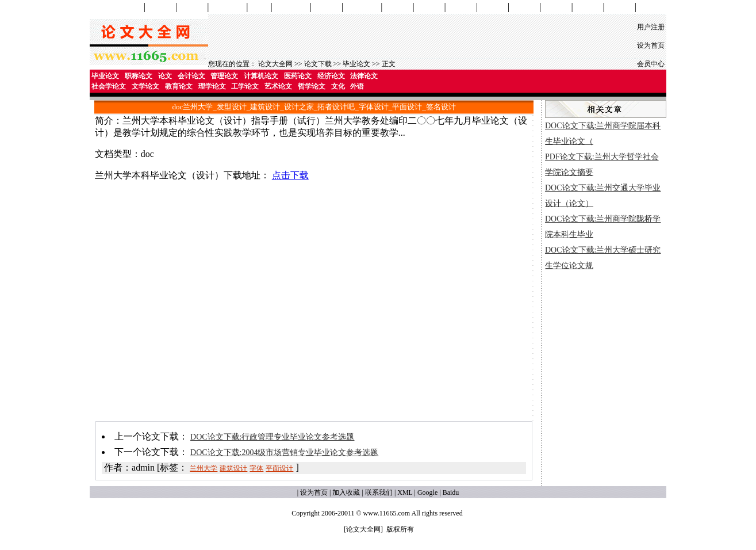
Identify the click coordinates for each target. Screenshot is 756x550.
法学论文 (327, 7)
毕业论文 (356, 64)
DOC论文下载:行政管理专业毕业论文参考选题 (272, 437)
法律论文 (364, 76)
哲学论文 (556, 7)
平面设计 (279, 468)
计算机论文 (227, 7)
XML (405, 492)
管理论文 (192, 7)
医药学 (260, 7)
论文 (165, 76)
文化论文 (588, 7)
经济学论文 (291, 7)
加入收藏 (346, 492)
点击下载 (290, 175)
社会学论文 (362, 7)
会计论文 (160, 7)
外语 (357, 86)
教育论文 (429, 7)
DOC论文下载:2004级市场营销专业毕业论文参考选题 (284, 452)
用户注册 (651, 27)
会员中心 (651, 64)
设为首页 (651, 45)
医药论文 (298, 76)
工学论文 (493, 7)
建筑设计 (233, 468)
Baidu (451, 492)
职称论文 (139, 76)
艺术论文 (524, 7)
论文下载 (318, 64)
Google (427, 492)
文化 (338, 86)
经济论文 (331, 76)
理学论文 (461, 7)
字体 (256, 468)
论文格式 (651, 7)
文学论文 (397, 7)
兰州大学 (204, 468)
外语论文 (620, 7)
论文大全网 (275, 64)
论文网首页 (125, 7)
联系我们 (379, 492)
